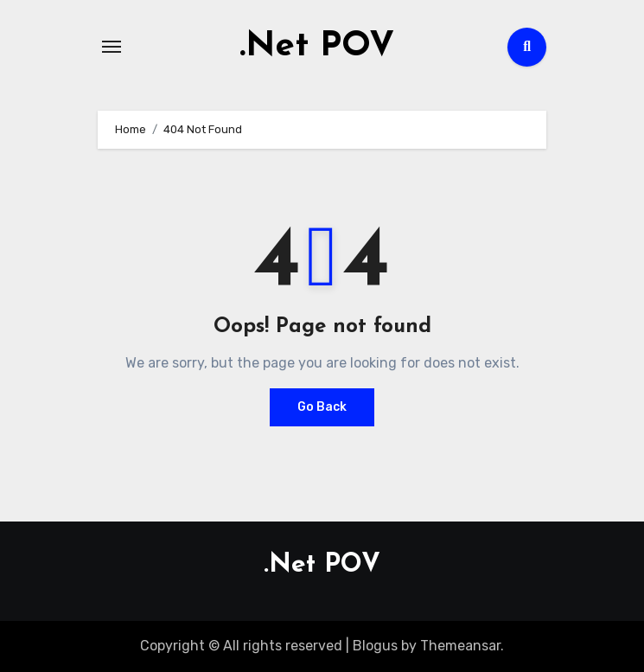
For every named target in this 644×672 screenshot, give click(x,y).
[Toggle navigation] (112, 47)
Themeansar (460, 646)
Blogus (375, 646)
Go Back (322, 407)
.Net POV (317, 47)
